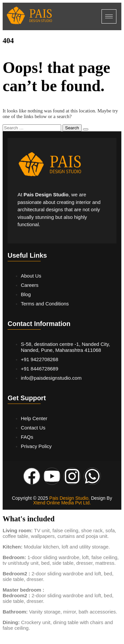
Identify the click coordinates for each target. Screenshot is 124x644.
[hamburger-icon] (109, 16)
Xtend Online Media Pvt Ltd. (62, 503)
